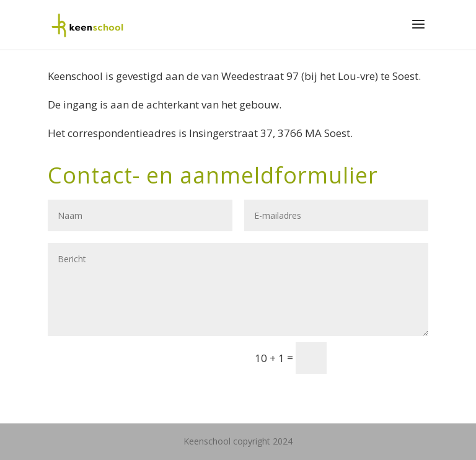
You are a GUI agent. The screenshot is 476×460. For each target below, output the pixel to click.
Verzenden (383, 357)
